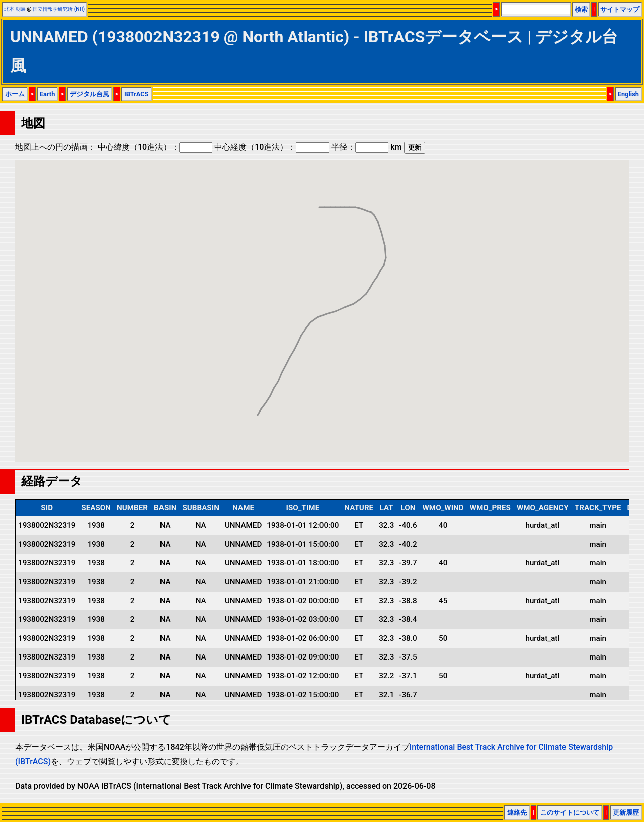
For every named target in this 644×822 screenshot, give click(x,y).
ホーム (15, 94)
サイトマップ (620, 9)
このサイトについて (570, 813)
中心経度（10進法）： (272, 147)
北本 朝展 (15, 9)
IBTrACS (137, 94)
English (628, 94)
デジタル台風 (90, 94)
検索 (581, 9)
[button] (378, 213)
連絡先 (517, 813)
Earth (48, 94)
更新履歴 (626, 813)
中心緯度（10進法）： (155, 147)
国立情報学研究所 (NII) (59, 9)
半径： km (366, 147)
